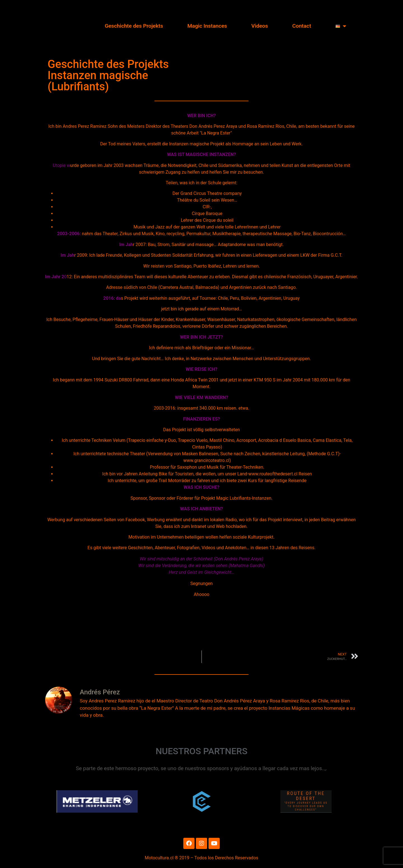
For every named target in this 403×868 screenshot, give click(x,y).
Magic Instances (207, 26)
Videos (260, 26)
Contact (302, 26)
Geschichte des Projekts (134, 26)
